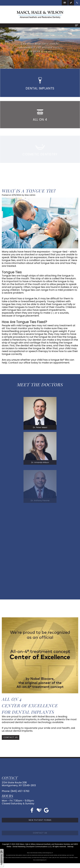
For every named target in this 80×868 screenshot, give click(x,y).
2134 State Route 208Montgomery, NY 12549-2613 (19, 784)
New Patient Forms (40, 829)
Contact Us (11, 743)
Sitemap (70, 847)
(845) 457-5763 (20, 791)
